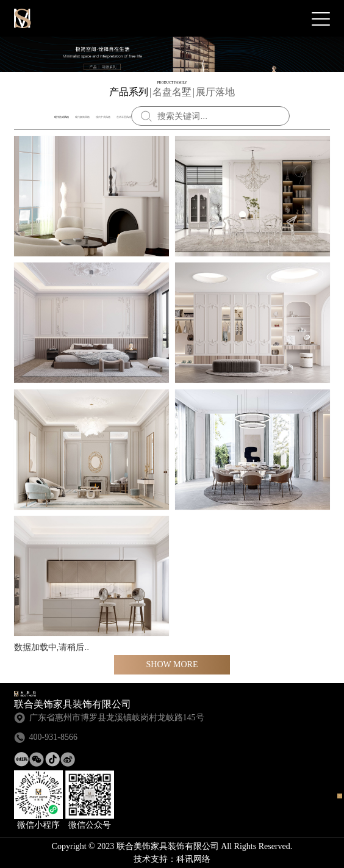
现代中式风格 (103, 117)
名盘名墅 (172, 92)
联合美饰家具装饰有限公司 (23, 18)
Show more (172, 664)
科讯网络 (193, 859)
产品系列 (129, 92)
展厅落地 (215, 92)
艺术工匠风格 (124, 117)
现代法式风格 (62, 117)
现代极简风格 (82, 117)
